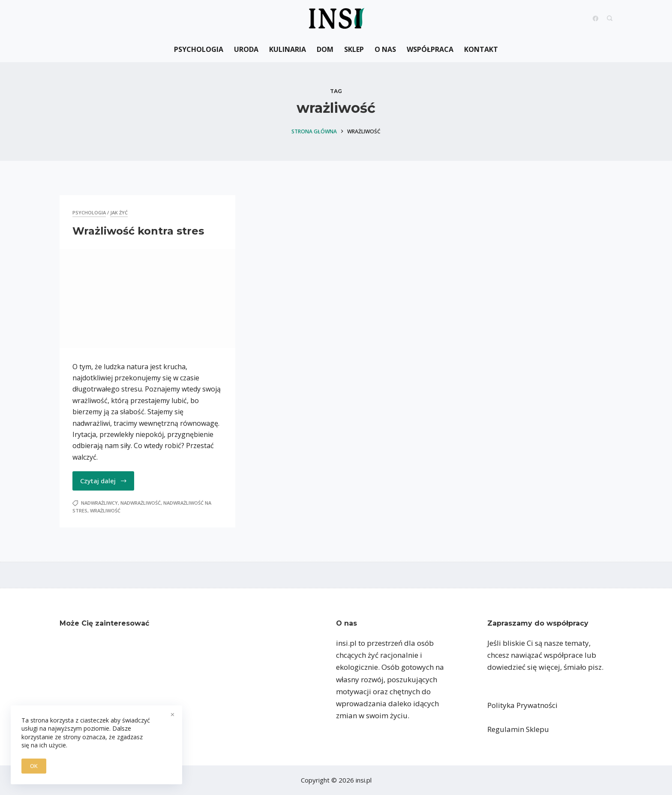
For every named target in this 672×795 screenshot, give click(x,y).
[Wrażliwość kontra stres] (147, 299)
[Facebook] (595, 18)
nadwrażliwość (141, 503)
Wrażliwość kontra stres (138, 231)
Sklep (354, 49)
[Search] (610, 18)
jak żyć (119, 212)
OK (34, 766)
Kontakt (481, 49)
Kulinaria (288, 49)
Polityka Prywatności (522, 705)
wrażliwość (105, 510)
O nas (385, 49)
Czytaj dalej (104, 481)
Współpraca (430, 49)
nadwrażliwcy (99, 503)
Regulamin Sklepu (518, 729)
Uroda (246, 49)
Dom (325, 49)
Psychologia (199, 49)
